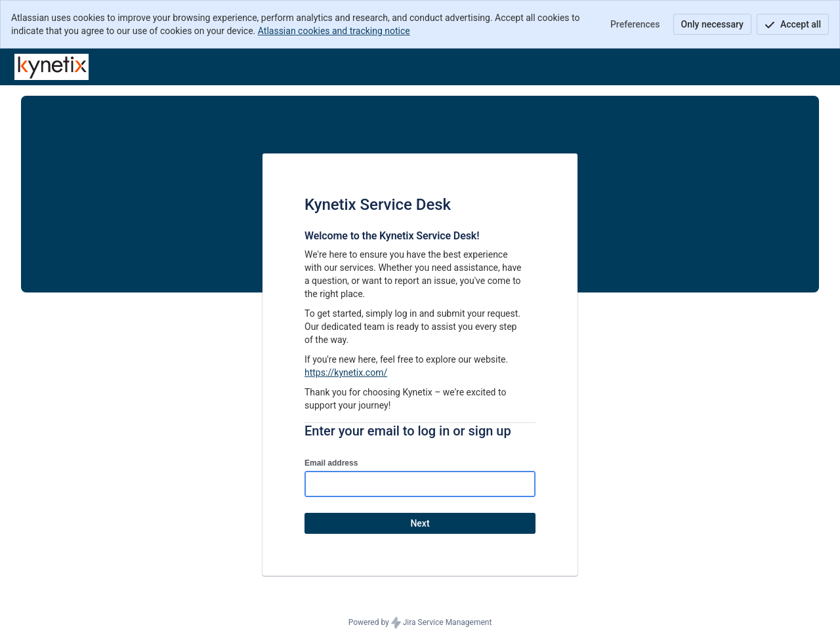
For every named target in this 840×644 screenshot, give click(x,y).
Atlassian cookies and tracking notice (334, 31)
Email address (331, 463)
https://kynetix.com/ (346, 372)
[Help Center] (52, 67)
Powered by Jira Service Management (420, 623)
